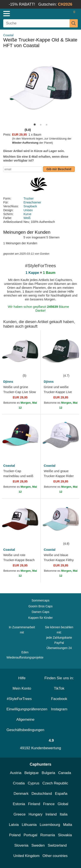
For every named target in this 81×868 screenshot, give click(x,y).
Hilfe (22, 678)
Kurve (28, 214)
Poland (15, 835)
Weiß (27, 218)
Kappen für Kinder (40, 618)
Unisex (28, 210)
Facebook (59, 699)
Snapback (30, 206)
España (61, 794)
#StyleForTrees (22, 699)
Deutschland (42, 794)
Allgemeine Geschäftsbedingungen (25, 725)
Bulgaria (48, 773)
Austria (16, 773)
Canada (65, 773)
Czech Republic (55, 783)
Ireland (51, 814)
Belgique (32, 773)
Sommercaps (40, 600)
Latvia (14, 825)
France (49, 804)
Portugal (30, 835)
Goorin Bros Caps (40, 606)
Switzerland (57, 845)
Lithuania (29, 825)
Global (63, 804)
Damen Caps (41, 612)
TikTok (59, 688)
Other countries (55, 856)
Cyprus (33, 783)
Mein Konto (22, 688)
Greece (20, 814)
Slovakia (65, 835)
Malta (68, 825)
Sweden (38, 845)
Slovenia (21, 845)
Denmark (21, 794)
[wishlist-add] (31, 367)
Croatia (19, 783)
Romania (48, 835)
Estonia (19, 804)
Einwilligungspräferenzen (27, 709)
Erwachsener (32, 202)
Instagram (59, 709)
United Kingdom (26, 856)
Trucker (29, 198)
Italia (64, 814)
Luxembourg (50, 825)
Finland (34, 804)
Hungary (35, 814)
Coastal (8, 35)
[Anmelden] (57, 14)
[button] (35, 125)
